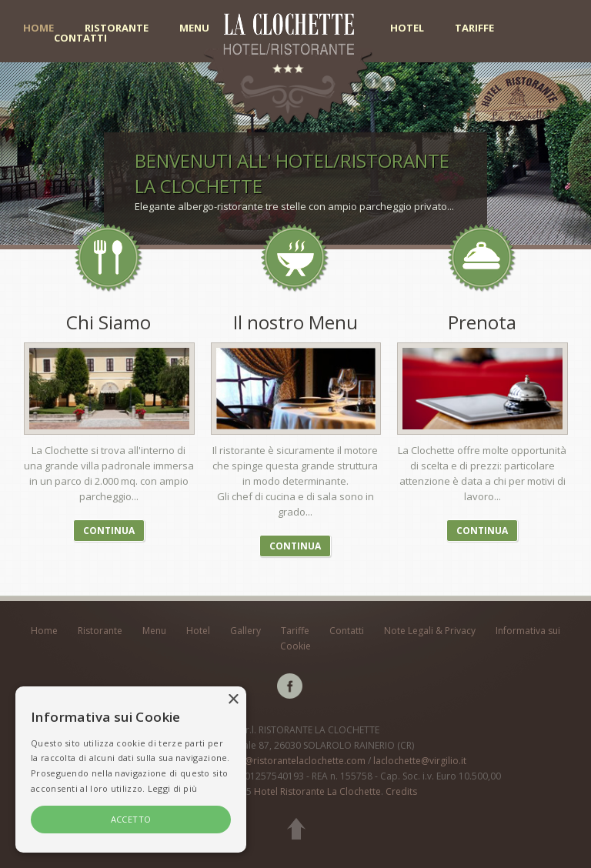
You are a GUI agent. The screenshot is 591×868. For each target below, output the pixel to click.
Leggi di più (173, 788)
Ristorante (117, 28)
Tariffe (474, 28)
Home (38, 28)
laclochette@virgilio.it (420, 761)
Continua (109, 531)
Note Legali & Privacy (430, 631)
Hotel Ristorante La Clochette (317, 791)
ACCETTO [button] (131, 819)
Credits (401, 791)
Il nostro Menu (295, 322)
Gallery (245, 631)
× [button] (233, 700)
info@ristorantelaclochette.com (297, 761)
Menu (194, 28)
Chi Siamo (109, 322)
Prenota (482, 322)
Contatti (80, 38)
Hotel (407, 28)
